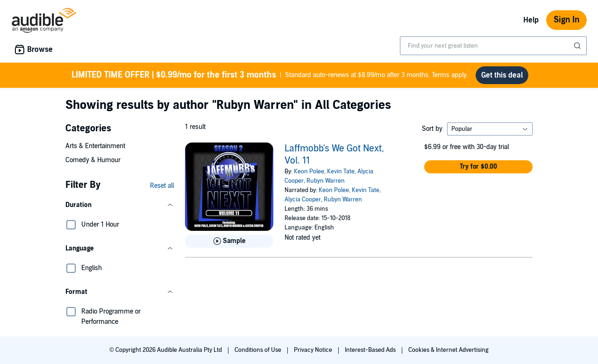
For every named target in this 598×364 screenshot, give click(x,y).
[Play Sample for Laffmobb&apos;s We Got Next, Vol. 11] (229, 241)
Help (531, 20)
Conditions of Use (259, 350)
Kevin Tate (341, 171)
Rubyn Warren (326, 181)
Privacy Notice (314, 350)
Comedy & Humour (93, 160)
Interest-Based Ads (371, 350)
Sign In (566, 20)
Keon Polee (309, 171)
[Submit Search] (578, 46)
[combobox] (493, 46)
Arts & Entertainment (95, 146)
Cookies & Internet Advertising (448, 350)
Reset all (162, 186)
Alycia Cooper (303, 200)
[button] (120, 205)
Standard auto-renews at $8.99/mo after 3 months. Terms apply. (270, 75)
